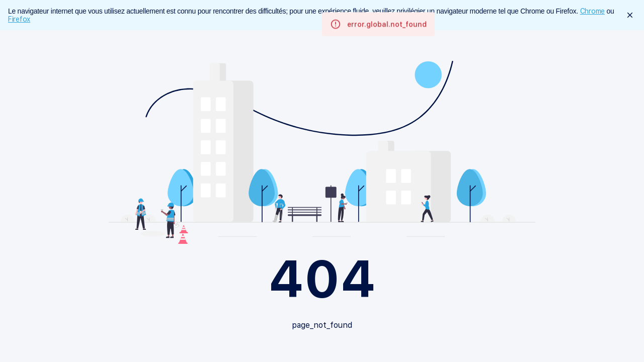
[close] (630, 15)
